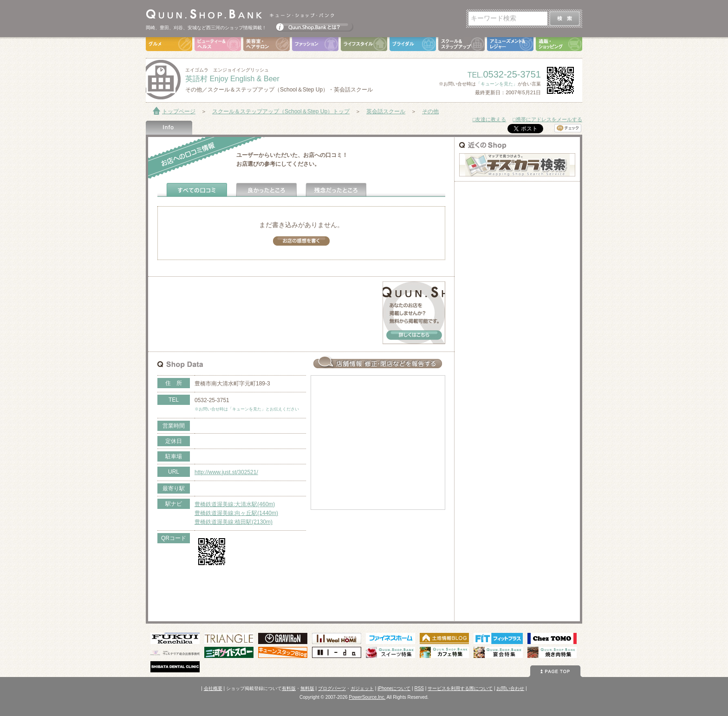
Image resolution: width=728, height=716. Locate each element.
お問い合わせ (510, 688)
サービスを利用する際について (460, 688)
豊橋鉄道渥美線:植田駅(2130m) (234, 522)
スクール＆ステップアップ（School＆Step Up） (461, 44)
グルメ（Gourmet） (169, 44)
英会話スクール (386, 111)
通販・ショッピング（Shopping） (559, 44)
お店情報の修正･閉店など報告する (378, 362)
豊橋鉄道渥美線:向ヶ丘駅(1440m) (236, 513)
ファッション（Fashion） (315, 44)
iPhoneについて (394, 688)
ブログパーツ (332, 688)
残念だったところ (336, 190)
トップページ (179, 111)
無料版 (307, 688)
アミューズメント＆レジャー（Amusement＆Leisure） (510, 44)
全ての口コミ (197, 190)
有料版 (289, 688)
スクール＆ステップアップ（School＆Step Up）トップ (281, 111)
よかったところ (266, 190)
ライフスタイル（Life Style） (364, 44)
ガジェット (362, 688)
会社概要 (213, 688)
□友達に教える (490, 119)
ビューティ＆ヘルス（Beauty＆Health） (218, 44)
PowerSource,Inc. (367, 697)
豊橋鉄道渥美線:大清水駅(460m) (235, 504)
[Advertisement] (266, 295)
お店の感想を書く (301, 241)
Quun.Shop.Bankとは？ (315, 25)
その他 (430, 111)
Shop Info (169, 128)
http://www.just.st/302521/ (226, 472)
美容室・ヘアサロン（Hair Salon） (266, 44)
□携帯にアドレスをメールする (547, 119)
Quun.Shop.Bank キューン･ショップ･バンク (240, 14)
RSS (419, 688)
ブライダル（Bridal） (413, 44)
